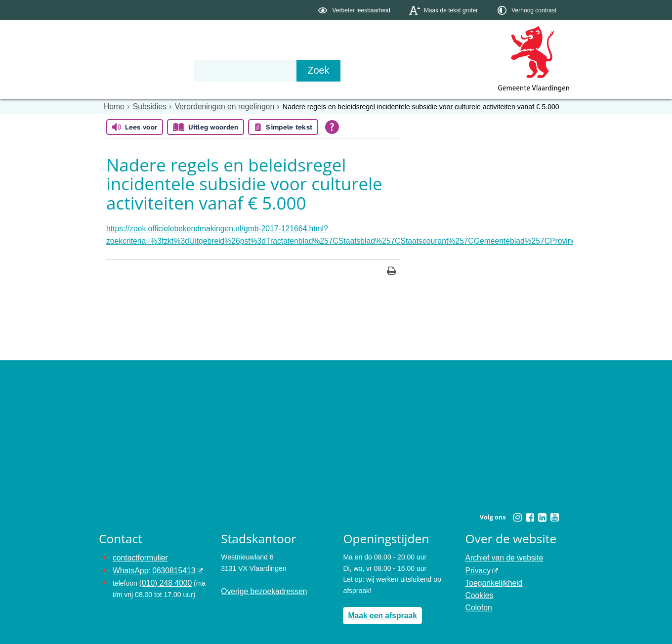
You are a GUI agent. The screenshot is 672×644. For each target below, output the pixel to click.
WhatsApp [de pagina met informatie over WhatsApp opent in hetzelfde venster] (129, 565)
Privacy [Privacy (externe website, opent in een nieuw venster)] (477, 565)
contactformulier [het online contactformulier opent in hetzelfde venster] (137, 554)
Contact (309, 70)
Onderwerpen (127, 70)
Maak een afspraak (379, 611)
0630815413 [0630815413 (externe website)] (168, 565)
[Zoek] (442, 71)
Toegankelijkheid (491, 576)
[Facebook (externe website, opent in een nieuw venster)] (530, 514)
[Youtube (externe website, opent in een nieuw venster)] (554, 514)
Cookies (478, 587)
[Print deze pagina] (392, 269)
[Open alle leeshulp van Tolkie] (332, 127)
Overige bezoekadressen (259, 587)
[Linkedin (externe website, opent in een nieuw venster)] (542, 514)
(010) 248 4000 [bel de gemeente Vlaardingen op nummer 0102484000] (163, 576)
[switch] (355, 10)
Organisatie (250, 70)
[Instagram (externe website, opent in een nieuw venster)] (517, 514)
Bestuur (191, 70)
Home (113, 106)
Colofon (477, 598)
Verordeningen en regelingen (213, 106)
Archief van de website (500, 554)
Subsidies (146, 106)
